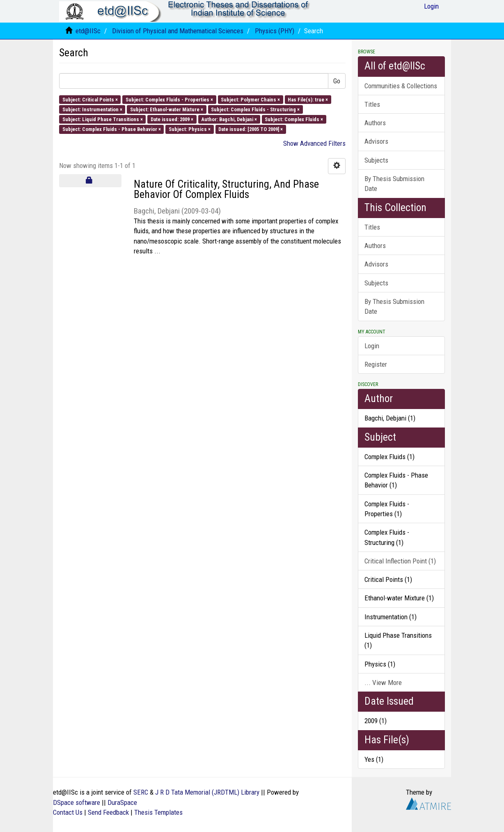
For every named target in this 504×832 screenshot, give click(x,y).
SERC (141, 792)
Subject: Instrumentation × (92, 109)
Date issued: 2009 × (172, 119)
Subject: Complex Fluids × (294, 119)
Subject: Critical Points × (90, 99)
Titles (372, 104)
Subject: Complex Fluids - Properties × (169, 99)
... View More (383, 683)
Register (376, 364)
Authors (375, 123)
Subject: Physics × (190, 129)
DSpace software (77, 802)
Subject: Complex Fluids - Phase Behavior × (112, 129)
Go (337, 81)
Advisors (376, 141)
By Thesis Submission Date (394, 184)
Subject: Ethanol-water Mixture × (167, 109)
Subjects (376, 160)
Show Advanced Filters (314, 143)
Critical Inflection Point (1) (400, 561)
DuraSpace (122, 802)
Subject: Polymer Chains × (250, 99)
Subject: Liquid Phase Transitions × (103, 119)
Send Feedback (108, 812)
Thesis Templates (158, 812)
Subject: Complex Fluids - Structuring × (255, 109)
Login (372, 346)
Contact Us (68, 812)
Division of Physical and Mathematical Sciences (178, 31)
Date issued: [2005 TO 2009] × (251, 129)
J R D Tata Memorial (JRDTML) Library (207, 792)
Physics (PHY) (275, 31)
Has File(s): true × (308, 99)
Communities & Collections (401, 86)
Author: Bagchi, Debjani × (229, 119)
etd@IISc (88, 31)
